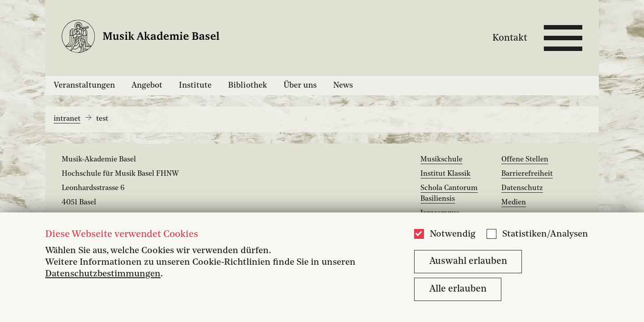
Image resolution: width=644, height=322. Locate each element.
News (343, 85)
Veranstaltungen (84, 85)
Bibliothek (248, 85)
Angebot (147, 85)
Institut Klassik (445, 174)
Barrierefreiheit (527, 174)
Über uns (300, 85)
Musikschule (441, 160)
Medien (514, 203)
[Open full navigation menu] (563, 38)
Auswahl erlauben (468, 261)
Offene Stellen (525, 160)
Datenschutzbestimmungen (103, 274)
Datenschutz (522, 188)
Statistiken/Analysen (545, 234)
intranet (67, 119)
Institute (195, 85)
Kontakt (510, 38)
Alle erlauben (458, 289)
